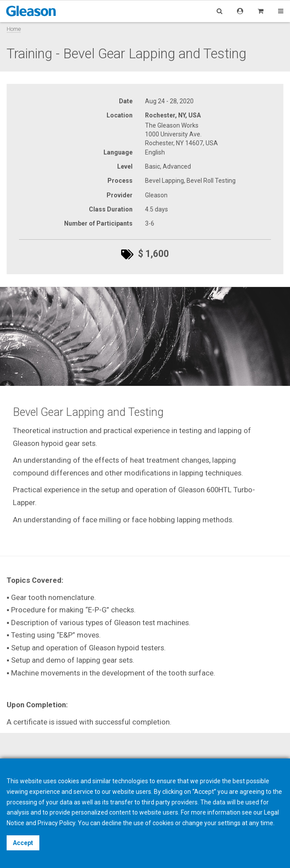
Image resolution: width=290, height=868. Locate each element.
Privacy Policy (56, 823)
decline (112, 823)
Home (14, 29)
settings (229, 823)
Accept (23, 843)
